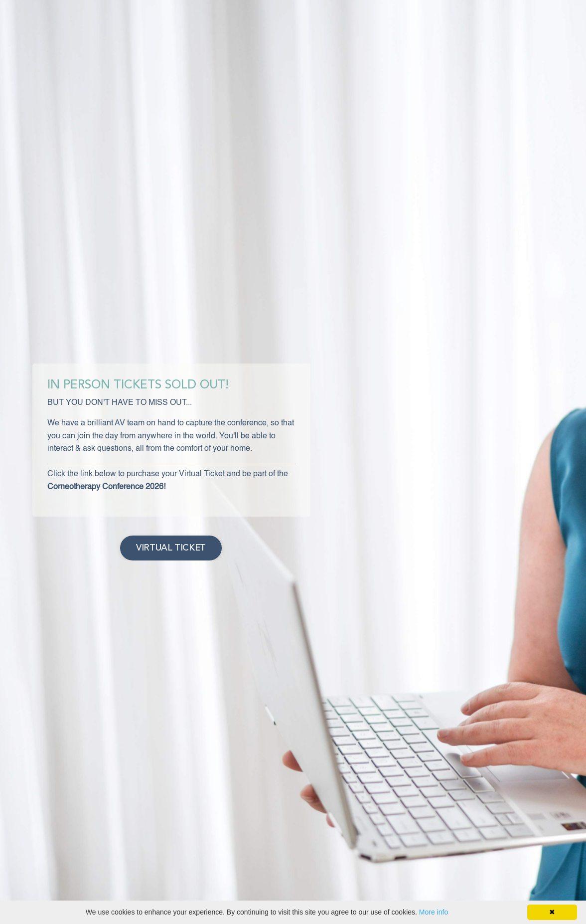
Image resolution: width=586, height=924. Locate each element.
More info (434, 912)
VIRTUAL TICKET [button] (171, 548)
